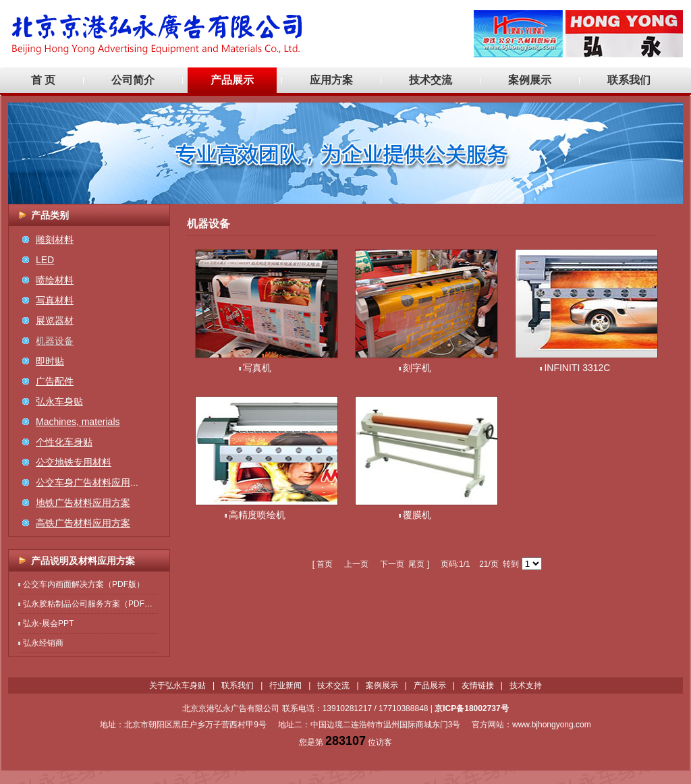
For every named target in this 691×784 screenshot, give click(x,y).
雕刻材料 (55, 240)
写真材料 (55, 300)
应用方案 (331, 80)
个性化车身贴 (64, 442)
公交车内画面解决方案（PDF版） (84, 584)
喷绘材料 (55, 280)
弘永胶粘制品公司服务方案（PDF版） (92, 604)
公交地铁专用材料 (74, 462)
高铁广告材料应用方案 (83, 523)
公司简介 (133, 80)
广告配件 (55, 381)
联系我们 (629, 80)
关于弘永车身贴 (177, 685)
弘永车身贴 (59, 401)
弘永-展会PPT (48, 623)
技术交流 (431, 80)
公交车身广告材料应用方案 (92, 482)
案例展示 (530, 80)
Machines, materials (78, 422)
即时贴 (50, 361)
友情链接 (478, 685)
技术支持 (526, 685)
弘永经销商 (43, 643)
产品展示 (232, 80)
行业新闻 (285, 685)
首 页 (43, 80)
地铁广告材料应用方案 (83, 503)
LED (45, 260)
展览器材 (55, 320)
